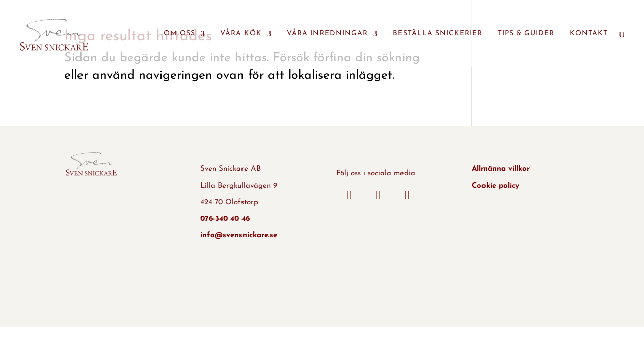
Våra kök (241, 34)
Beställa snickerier (438, 34)
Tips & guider (526, 34)
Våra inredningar (327, 34)
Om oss (179, 34)
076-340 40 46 (225, 219)
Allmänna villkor (501, 169)
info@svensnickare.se (239, 236)
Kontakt (589, 34)
